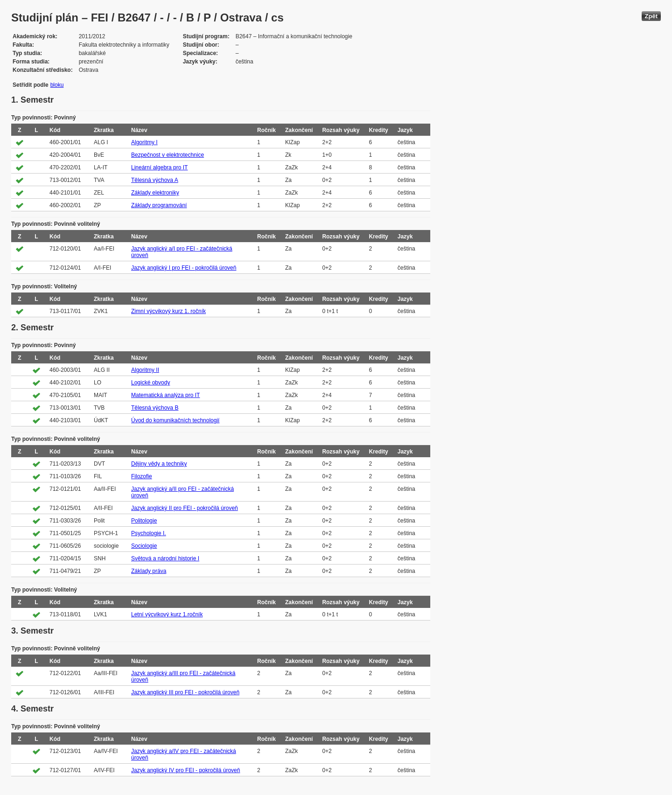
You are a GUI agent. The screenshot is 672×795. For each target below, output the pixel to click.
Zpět (651, 16)
